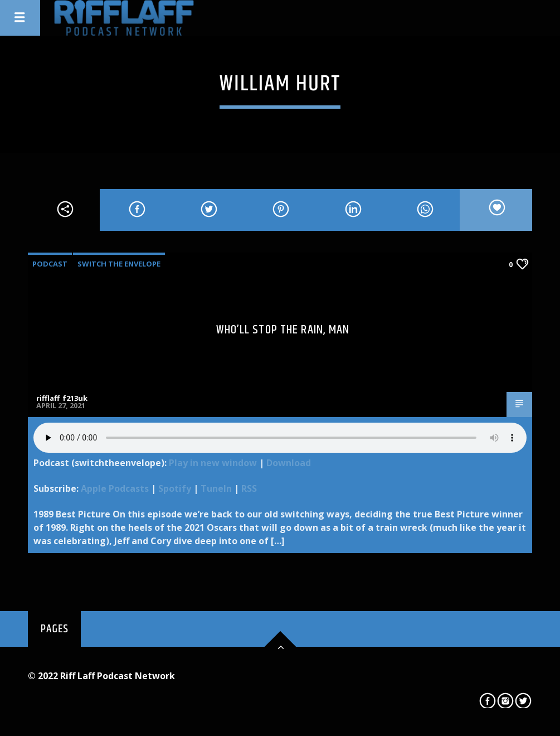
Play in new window (213, 463)
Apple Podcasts (115, 488)
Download (289, 463)
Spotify (175, 488)
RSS (249, 488)
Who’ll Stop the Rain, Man (283, 330)
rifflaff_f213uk (62, 398)
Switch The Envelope (119, 264)
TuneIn (216, 488)
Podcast (50, 264)
